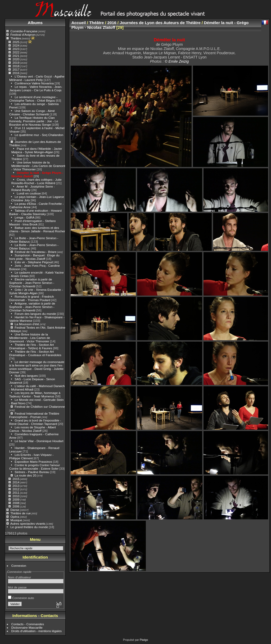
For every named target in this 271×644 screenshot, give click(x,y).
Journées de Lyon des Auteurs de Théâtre (160, 23)
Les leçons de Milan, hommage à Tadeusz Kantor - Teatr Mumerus (35, 394)
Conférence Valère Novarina (34, 83)
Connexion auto (21, 598)
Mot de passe (17, 587)
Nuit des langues (26, 376)
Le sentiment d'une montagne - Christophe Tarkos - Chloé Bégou (33, 99)
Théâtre (16, 38)
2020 (16, 59)
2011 (16, 493)
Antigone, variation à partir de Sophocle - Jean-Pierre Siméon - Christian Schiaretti (32, 307)
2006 (16, 506)
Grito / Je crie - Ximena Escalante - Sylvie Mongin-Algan (36, 291)
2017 (16, 69)
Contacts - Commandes (28, 624)
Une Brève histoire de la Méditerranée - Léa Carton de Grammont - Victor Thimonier (30, 338)
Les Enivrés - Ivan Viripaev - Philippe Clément (31, 456)
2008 (16, 503)
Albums (35, 23)
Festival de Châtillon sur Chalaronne (40, 407)
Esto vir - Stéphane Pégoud (34, 262)
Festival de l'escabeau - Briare (35, 252)
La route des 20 (25, 475)
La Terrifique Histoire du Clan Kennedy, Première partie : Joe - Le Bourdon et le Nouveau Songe (34, 121)
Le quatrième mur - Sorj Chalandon (39, 135)
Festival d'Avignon (23, 35)
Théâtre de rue (21, 513)
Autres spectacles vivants (28, 523)
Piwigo (144, 640)
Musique (16, 520)
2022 (16, 52)
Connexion (19, 566)
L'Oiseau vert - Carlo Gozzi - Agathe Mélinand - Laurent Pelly (37, 78)
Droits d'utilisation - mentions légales (37, 631)
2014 (16, 482)
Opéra (15, 517)
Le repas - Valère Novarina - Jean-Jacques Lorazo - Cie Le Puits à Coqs (36, 88)
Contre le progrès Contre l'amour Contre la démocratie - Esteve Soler (35, 467)
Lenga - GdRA (24, 217)
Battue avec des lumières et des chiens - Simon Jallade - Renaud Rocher (37, 229)
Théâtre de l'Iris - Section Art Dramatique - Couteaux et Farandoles (35, 353)
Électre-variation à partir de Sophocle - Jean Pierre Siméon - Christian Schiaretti (32, 283)
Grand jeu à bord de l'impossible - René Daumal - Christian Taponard (35, 422)
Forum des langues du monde (35, 314)
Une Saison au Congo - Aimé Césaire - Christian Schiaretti (32, 112)
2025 (16, 42)
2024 (16, 45)
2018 (16, 66)
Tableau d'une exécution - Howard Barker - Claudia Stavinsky (35, 212)
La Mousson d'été (27, 324)
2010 (16, 496)
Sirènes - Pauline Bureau (32, 472)
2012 (16, 489)
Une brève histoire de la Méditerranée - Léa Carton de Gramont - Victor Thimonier (38, 166)
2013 (16, 486)
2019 (16, 63)
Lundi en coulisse (29, 193)
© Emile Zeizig (177, 61)
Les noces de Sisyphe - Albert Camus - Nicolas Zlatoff (33, 429)
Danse (15, 510)
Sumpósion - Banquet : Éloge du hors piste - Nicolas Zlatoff (34, 257)
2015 (16, 479)
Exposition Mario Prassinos (33, 462)
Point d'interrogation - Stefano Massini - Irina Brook (33, 223)
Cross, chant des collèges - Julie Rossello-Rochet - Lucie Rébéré (37, 181)
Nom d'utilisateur (19, 577)
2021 (16, 56)
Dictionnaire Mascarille (27, 627)
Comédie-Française (24, 31)
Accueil (79, 23)
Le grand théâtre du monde (29, 527)
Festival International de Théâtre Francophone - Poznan (34, 415)
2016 (16, 73)
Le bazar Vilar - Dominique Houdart (39, 441)
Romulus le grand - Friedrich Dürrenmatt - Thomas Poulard (32, 298)
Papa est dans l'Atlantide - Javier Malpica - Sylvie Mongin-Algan (37, 150)
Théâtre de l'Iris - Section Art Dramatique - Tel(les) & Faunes (31, 346)
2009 (16, 499)
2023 (16, 49)
